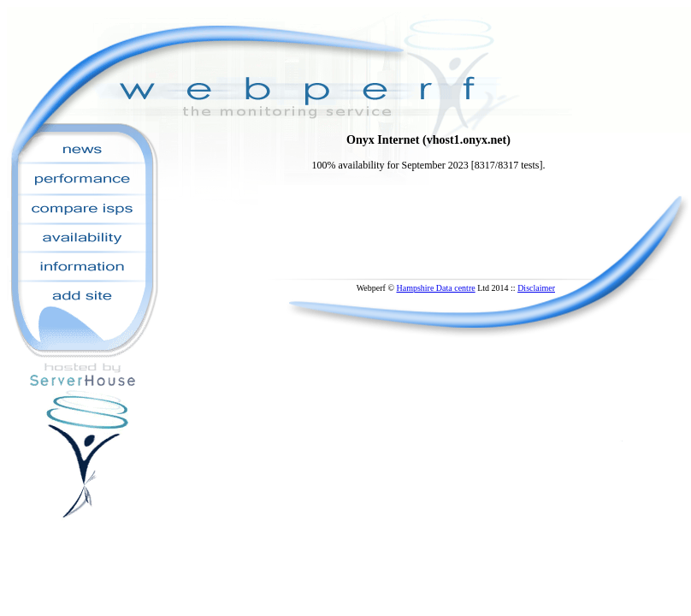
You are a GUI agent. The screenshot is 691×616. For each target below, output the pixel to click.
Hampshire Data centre (435, 288)
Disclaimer (536, 288)
